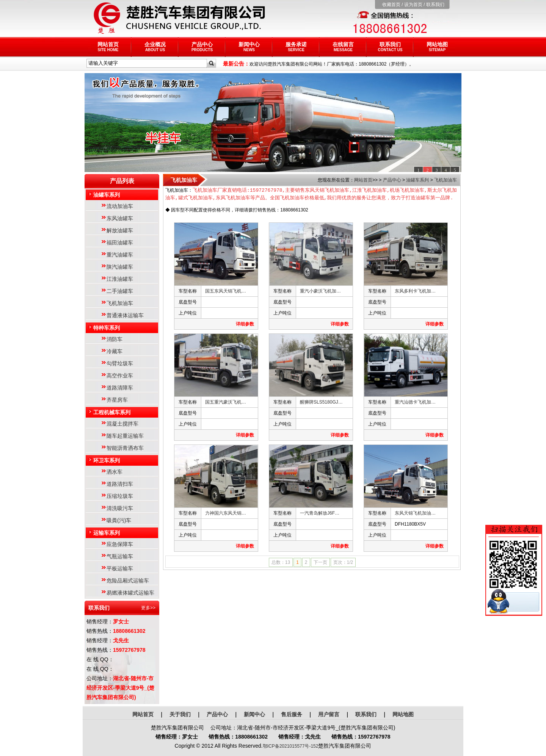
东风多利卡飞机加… (415, 291)
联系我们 (435, 5)
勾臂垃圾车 (120, 363)
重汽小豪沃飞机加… (320, 291)
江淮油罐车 (120, 279)
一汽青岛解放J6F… (320, 513)
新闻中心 (249, 47)
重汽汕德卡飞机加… (415, 402)
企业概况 (155, 47)
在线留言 (343, 47)
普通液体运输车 (125, 315)
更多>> (148, 608)
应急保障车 (120, 544)
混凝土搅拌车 (122, 424)
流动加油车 (120, 206)
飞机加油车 (120, 303)
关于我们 (180, 714)
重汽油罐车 (120, 255)
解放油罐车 (120, 230)
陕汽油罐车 (120, 267)
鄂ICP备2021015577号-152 (291, 746)
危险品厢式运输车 (128, 581)
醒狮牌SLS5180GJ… (321, 402)
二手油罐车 (120, 291)
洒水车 (115, 472)
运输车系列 (107, 533)
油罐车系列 (107, 195)
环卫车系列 (107, 460)
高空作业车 (120, 376)
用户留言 (329, 714)
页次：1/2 (343, 563)
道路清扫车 (120, 484)
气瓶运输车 (120, 556)
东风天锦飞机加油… (415, 513)
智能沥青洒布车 (125, 448)
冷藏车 (115, 351)
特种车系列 (107, 328)
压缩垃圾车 (120, 496)
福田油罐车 (120, 243)
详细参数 (245, 324)
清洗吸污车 (120, 508)
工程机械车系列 (112, 412)
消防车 (115, 339)
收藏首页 (391, 5)
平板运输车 (120, 568)
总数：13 (281, 563)
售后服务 (292, 714)
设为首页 (413, 5)
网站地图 (437, 47)
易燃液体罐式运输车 (130, 593)
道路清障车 (120, 388)
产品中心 (202, 47)
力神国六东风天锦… (226, 513)
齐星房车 (117, 400)
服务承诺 (296, 47)
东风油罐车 (120, 218)
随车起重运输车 (125, 436)
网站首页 (108, 47)
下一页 (320, 563)
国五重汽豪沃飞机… (226, 402)
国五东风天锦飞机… (226, 291)
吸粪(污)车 (119, 520)
